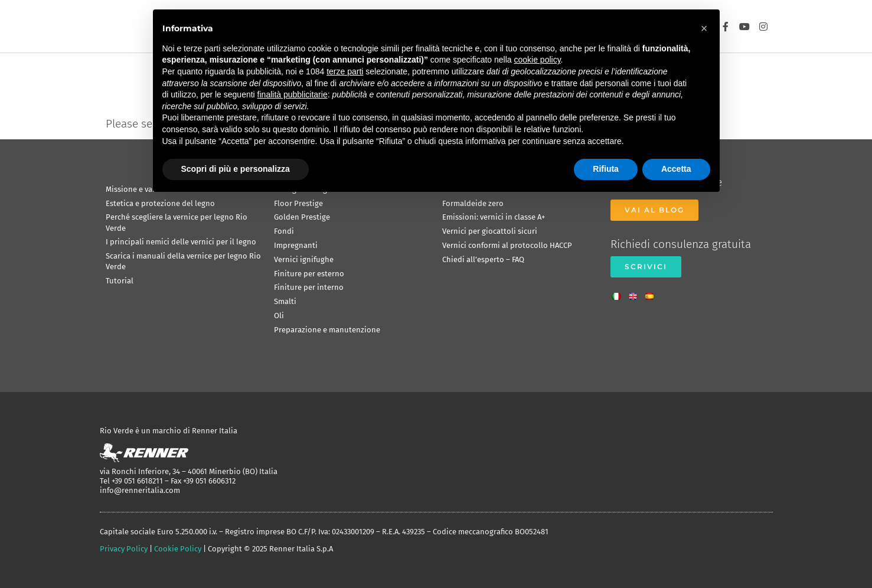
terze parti (345, 71)
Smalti (285, 301)
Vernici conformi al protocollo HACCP (507, 245)
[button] (704, 28)
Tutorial (120, 281)
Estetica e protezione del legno (160, 203)
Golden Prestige (302, 217)
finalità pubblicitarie (293, 94)
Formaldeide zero (473, 203)
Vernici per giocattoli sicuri (490, 231)
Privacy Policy (124, 549)
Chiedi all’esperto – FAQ (483, 259)
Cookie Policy (178, 549)
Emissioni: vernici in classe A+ (494, 217)
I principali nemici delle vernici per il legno (181, 242)
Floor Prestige (298, 203)
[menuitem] (619, 293)
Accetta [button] (676, 169)
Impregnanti (296, 245)
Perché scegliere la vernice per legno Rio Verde (177, 222)
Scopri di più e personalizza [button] (236, 169)
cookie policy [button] (537, 60)
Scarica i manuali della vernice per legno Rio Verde (183, 261)
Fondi (284, 231)
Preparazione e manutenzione (327, 330)
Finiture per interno (309, 287)
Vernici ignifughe (304, 259)
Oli (279, 316)
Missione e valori (135, 189)
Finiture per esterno (309, 274)
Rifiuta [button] (606, 169)
